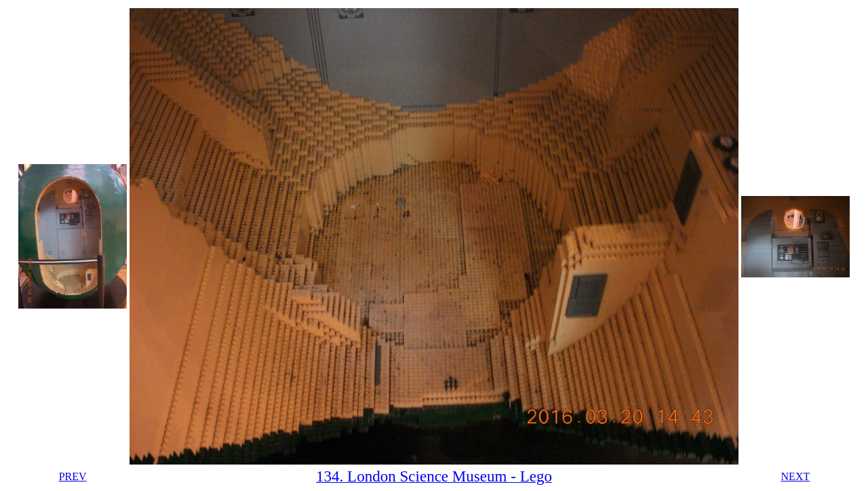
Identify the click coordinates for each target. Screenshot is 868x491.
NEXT (796, 476)
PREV (73, 476)
